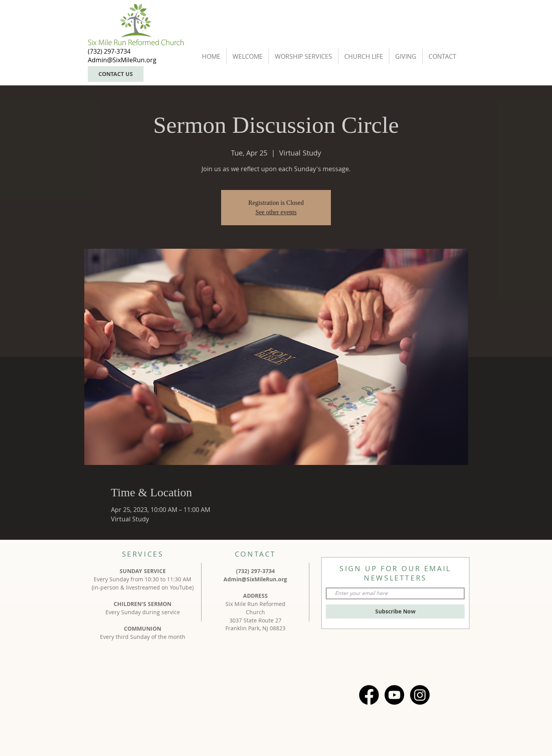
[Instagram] (420, 695)
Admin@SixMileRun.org (255, 579)
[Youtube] (394, 695)
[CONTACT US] (116, 74)
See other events (276, 212)
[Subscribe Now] (395, 611)
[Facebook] (369, 695)
